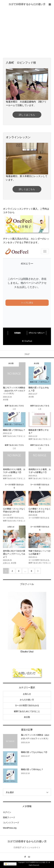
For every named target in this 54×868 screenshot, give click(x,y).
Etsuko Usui (27, 652)
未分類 (27, 717)
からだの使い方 (27, 700)
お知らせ (27, 694)
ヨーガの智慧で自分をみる (27, 705)
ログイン (7, 812)
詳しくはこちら (27, 115)
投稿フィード (9, 817)
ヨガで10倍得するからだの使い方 (27, 4)
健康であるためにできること (27, 711)
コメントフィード (11, 823)
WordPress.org (10, 828)
